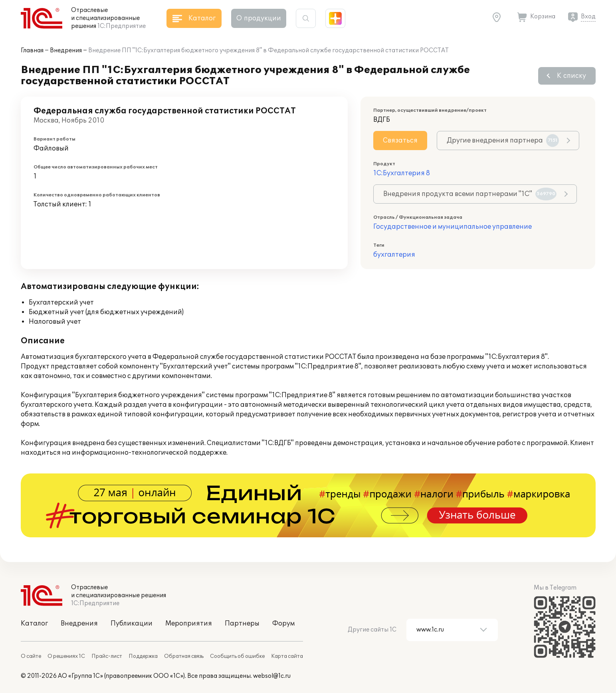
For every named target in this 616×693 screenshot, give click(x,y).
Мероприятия (189, 624)
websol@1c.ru (272, 676)
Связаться (400, 141)
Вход (588, 17)
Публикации (132, 624)
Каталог (34, 624)
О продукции (259, 18)
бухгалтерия (394, 255)
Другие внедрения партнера (503, 141)
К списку (571, 76)
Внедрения (66, 50)
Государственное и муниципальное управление (453, 227)
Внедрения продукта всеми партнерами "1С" (470, 194)
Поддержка (143, 656)
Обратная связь (184, 656)
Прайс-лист (107, 656)
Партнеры (242, 624)
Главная (32, 50)
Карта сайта (287, 656)
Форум (283, 624)
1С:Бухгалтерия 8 (402, 173)
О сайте (31, 656)
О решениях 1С (66, 656)
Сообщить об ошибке (237, 656)
